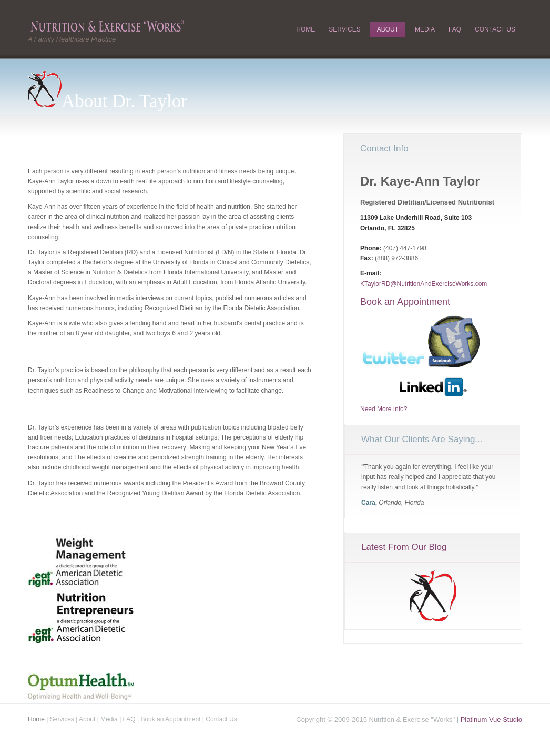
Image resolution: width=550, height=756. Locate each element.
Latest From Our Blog (404, 547)
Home (305, 29)
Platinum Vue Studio (491, 719)
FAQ (455, 29)
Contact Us (495, 29)
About (388, 29)
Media (425, 29)
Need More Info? (384, 409)
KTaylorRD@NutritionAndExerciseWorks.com (424, 284)
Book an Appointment (405, 302)
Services (344, 29)
